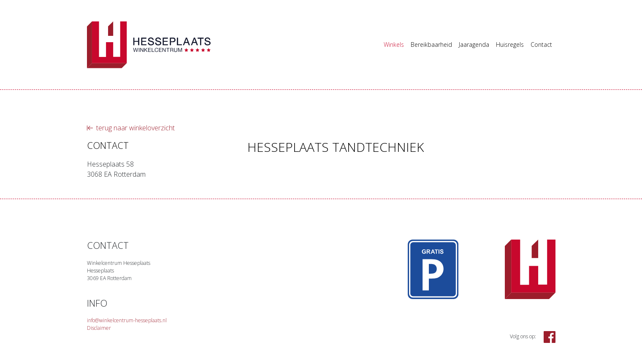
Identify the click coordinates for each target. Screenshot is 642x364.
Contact (541, 44)
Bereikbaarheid (431, 44)
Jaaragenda (474, 44)
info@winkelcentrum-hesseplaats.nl (127, 320)
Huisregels (510, 44)
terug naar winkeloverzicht (131, 128)
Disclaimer (99, 328)
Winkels (394, 44)
